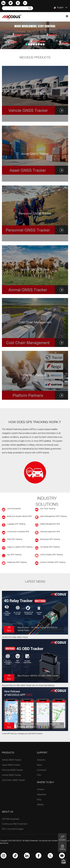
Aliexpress (42, 795)
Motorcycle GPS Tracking (50, 539)
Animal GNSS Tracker (35, 270)
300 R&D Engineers (11, 819)
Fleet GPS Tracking (15, 539)
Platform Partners (35, 376)
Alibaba (40, 805)
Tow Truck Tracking (48, 509)
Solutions (41, 760)
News (40, 765)
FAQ (39, 775)
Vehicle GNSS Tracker (35, 94)
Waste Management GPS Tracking (50, 524)
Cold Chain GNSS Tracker (13, 780)
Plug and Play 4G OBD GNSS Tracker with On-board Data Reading (28, 686)
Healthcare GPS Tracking (17, 562)
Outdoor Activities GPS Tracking (53, 562)
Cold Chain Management (35, 323)
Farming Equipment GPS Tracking (50, 532)
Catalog (62, 847)
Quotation (62, 838)
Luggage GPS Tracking (16, 524)
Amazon (41, 790)
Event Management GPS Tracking (53, 516)
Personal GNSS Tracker (12, 770)
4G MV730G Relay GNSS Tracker (15, 637)
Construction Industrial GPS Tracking (18, 532)
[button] (5, 35)
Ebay (39, 800)
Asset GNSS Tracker (35, 154)
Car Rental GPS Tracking (50, 547)
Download (42, 770)
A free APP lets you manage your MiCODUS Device (22, 734)
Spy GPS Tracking (14, 555)
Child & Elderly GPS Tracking (52, 555)
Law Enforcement (14, 509)
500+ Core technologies (13, 829)
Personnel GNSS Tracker (35, 214)
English (60, 8)
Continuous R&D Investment (15, 824)
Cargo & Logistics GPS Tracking (20, 547)
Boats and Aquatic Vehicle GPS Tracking (19, 517)
